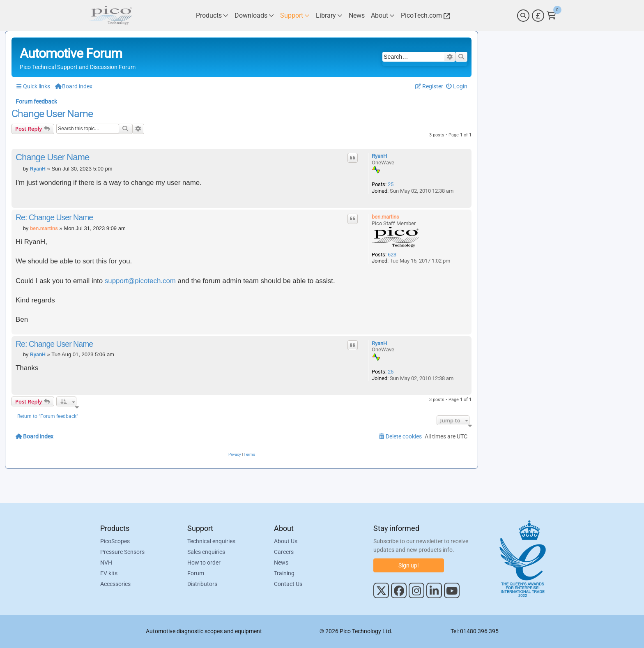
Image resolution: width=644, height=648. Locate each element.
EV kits (109, 573)
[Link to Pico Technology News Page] (357, 15)
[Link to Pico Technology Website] (424, 15)
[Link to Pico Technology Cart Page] (551, 16)
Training (284, 573)
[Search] (523, 16)
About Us (286, 541)
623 (392, 255)
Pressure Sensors (122, 552)
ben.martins (385, 217)
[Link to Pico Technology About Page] (383, 15)
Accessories (115, 584)
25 (391, 184)
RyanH (379, 156)
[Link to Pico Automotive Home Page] (110, 15)
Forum (196, 573)
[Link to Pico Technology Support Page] (295, 15)
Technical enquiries (211, 541)
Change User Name (52, 114)
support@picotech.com (140, 281)
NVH (106, 563)
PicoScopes (115, 541)
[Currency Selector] (538, 16)
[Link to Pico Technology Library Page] (329, 15)
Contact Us (288, 584)
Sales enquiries (206, 552)
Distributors (202, 584)
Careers (284, 552)
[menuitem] (457, 86)
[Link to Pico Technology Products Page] (212, 15)
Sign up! (409, 565)
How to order (204, 563)
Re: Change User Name (54, 217)
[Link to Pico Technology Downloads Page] (254, 15)
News (281, 563)
